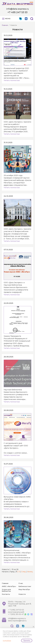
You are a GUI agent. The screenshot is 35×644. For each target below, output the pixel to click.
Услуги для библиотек (6, 597)
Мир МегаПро (24, 596)
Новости (22, 601)
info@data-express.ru (17, 9)
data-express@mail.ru (17, 628)
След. (24, 572)
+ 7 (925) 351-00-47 (16, 621)
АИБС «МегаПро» (9, 593)
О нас (21, 590)
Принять (27, 641)
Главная (5, 25)
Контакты (6, 601)
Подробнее (7, 641)
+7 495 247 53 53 (17, 12)
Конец (30, 572)
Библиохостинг (25, 593)
